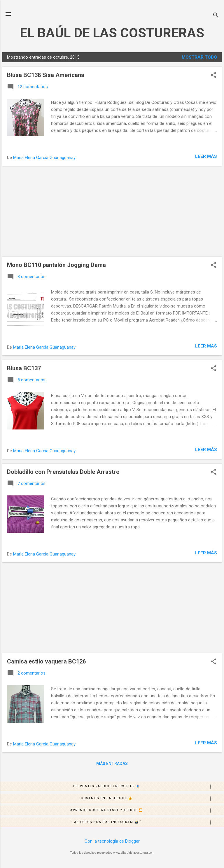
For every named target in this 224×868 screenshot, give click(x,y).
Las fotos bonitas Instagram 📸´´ (148, 822)
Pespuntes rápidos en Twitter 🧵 (148, 787)
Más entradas (112, 764)
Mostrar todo (199, 57)
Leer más (206, 156)
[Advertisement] (112, 211)
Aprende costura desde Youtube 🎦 (147, 811)
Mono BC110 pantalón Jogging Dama (56, 265)
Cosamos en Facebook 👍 (152, 799)
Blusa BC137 (24, 368)
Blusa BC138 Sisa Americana (46, 75)
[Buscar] (216, 16)
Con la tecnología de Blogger (112, 841)
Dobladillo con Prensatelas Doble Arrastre (63, 472)
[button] (213, 76)
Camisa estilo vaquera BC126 (46, 661)
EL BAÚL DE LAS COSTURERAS (112, 33)
